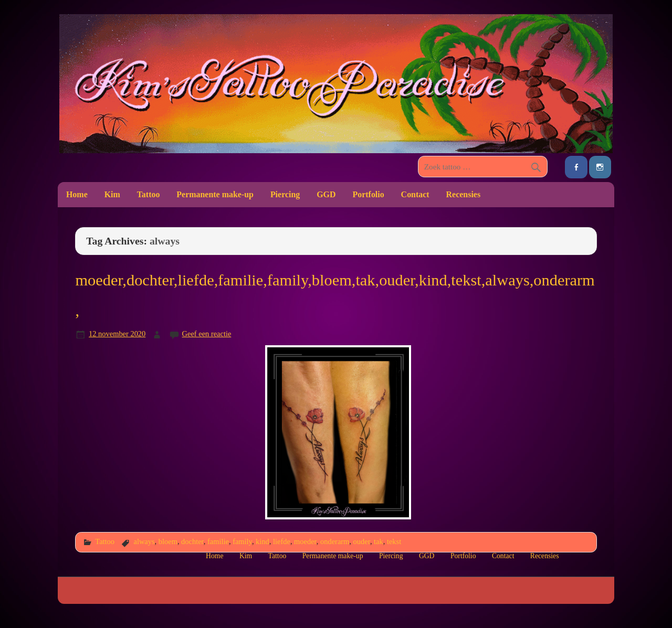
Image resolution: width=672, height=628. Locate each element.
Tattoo (149, 194)
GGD (326, 194)
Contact (415, 194)
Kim (112, 194)
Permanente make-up (215, 194)
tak (379, 541)
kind (262, 541)
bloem (168, 541)
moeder (305, 541)
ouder (362, 541)
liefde (282, 541)
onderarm (335, 541)
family (242, 541)
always (144, 541)
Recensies (464, 194)
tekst (394, 541)
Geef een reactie (207, 334)
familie (218, 541)
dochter (192, 541)
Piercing (285, 194)
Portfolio (368, 194)
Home (77, 194)
